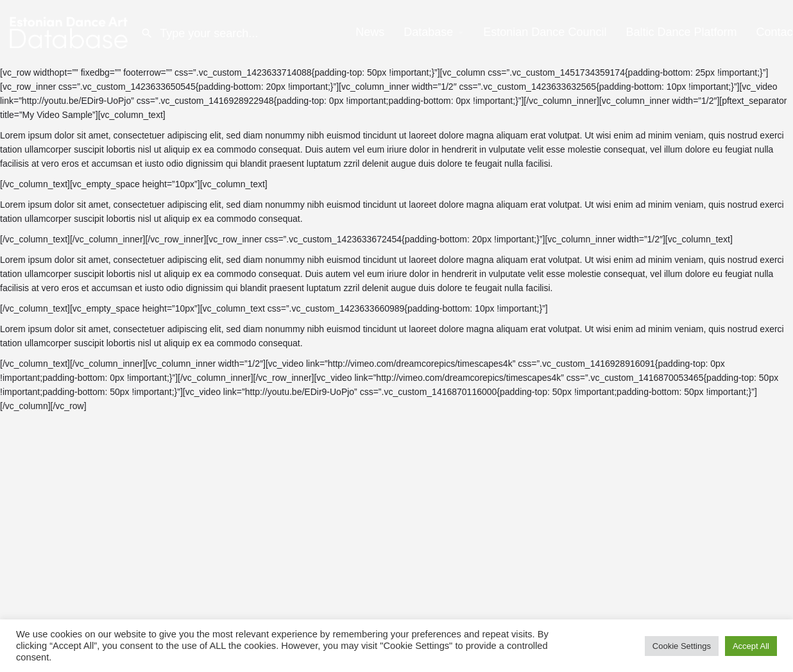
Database (428, 32)
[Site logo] (70, 32)
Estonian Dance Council (545, 32)
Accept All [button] (751, 646)
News (370, 32)
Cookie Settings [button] (682, 646)
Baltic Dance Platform (681, 32)
